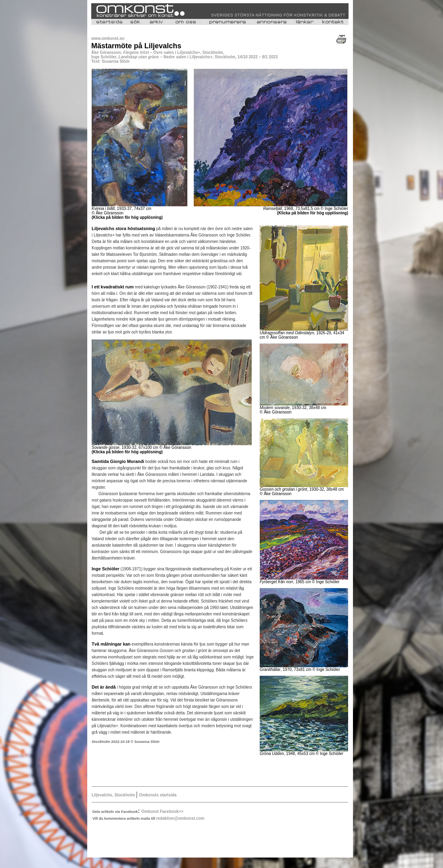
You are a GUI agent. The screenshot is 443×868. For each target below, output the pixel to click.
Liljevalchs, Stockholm (114, 795)
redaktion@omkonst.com (180, 818)
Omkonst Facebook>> (162, 811)
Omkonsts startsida (158, 795)
